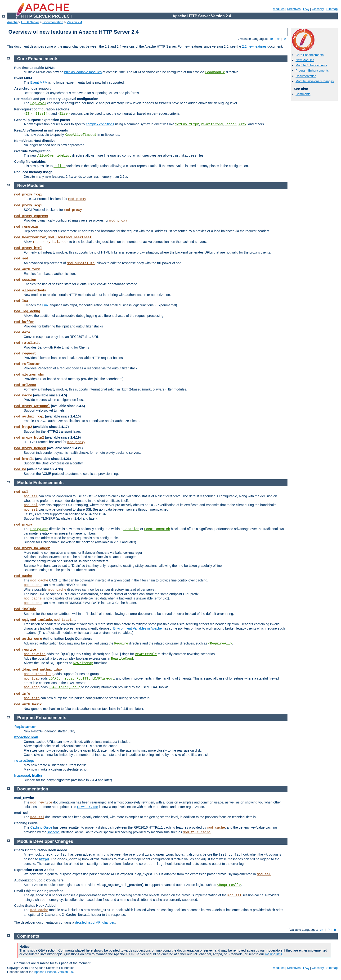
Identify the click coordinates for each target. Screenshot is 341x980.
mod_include (25, 609)
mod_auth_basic (28, 704)
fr (278, 39)
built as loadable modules (83, 72)
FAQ (306, 9)
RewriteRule (146, 654)
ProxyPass (39, 529)
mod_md (20, 469)
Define (59, 166)
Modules (279, 9)
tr (285, 39)
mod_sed (21, 259)
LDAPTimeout (103, 679)
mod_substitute (81, 263)
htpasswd (22, 776)
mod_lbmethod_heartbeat (70, 237)
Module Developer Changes (315, 81)
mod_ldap (22, 670)
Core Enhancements (310, 55)
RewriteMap (83, 663)
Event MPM (39, 82)
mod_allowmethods (30, 290)
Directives (294, 9)
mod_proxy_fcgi (28, 195)
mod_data (22, 332)
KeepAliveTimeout (81, 135)
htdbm (37, 776)
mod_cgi (21, 620)
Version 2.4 (74, 22)
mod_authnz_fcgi (29, 417)
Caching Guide (41, 827)
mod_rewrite (25, 650)
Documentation (53, 22)
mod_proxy (77, 199)
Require (121, 644)
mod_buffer (24, 322)
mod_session (25, 280)
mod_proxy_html (28, 248)
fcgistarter (25, 727)
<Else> (64, 114)
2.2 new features (254, 46)
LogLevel (38, 103)
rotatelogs (24, 761)
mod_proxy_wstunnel (32, 406)
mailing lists (274, 954)
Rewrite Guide (87, 807)
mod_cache (23, 576)
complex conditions (100, 124)
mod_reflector (27, 364)
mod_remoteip (26, 227)
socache (54, 832)
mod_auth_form (27, 269)
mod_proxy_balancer (50, 242)
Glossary (318, 9)
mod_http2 (23, 427)
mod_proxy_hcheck (30, 448)
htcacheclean (26, 737)
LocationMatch (157, 529)
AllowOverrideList (54, 156)
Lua (45, 305)
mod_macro (23, 395)
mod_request (25, 354)
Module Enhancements (311, 65)
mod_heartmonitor (30, 237)
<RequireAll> (220, 644)
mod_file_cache (197, 832)
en (271, 39)
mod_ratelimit (27, 343)
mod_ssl (21, 492)
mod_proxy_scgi (28, 205)
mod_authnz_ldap (47, 670)
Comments (303, 94)
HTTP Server (30, 22)
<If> (28, 114)
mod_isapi (63, 620)
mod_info (22, 694)
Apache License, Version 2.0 (53, 972)
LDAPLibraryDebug (64, 687)
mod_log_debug (27, 311)
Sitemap (332, 9)
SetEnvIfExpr (187, 124)
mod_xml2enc (25, 385)
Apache (12, 22)
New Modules (305, 60)
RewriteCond (212, 124)
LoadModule (215, 72)
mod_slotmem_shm (29, 375)
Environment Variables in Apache (137, 628)
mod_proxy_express (31, 216)
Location (131, 529)
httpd (44, 859)
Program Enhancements (312, 70)
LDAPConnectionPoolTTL (69, 679)
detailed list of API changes (95, 922)
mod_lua (21, 301)
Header (230, 124)
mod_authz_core (28, 639)
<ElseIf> (41, 114)
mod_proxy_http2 (29, 438)
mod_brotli (24, 459)
